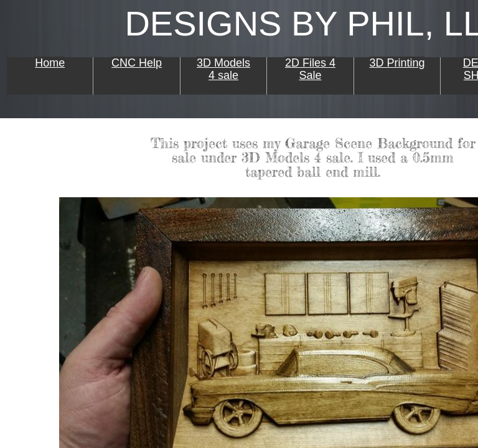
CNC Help (137, 63)
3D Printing (397, 63)
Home (50, 63)
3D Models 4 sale (223, 69)
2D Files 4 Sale (310, 69)
